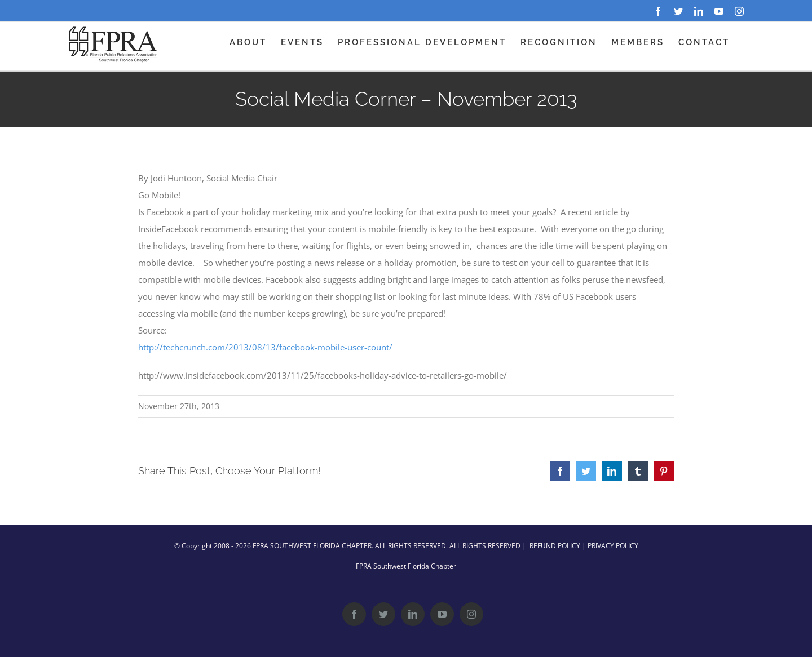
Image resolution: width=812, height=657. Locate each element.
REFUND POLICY (555, 546)
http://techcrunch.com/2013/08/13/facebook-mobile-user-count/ (265, 347)
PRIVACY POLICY (613, 546)
